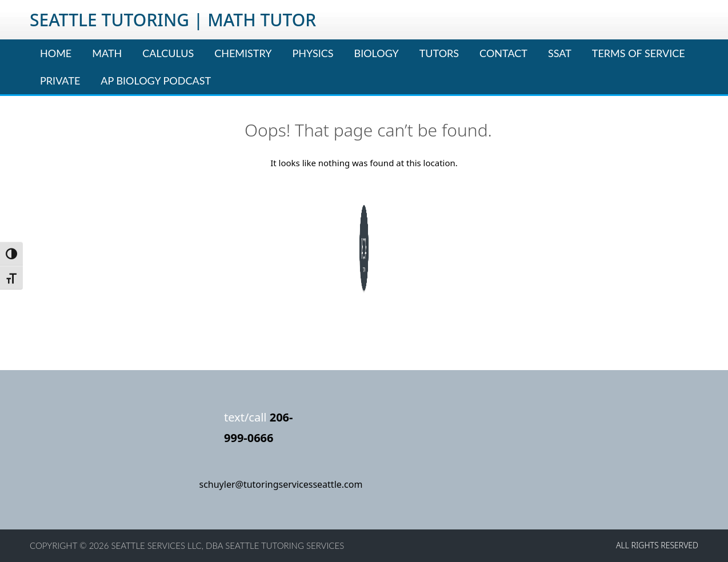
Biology (377, 53)
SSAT (560, 53)
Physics (313, 53)
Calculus (168, 53)
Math (107, 53)
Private (60, 81)
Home (56, 53)
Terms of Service (639, 53)
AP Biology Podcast (156, 81)
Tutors (439, 53)
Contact (503, 53)
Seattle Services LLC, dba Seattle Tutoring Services (228, 545)
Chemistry (243, 53)
